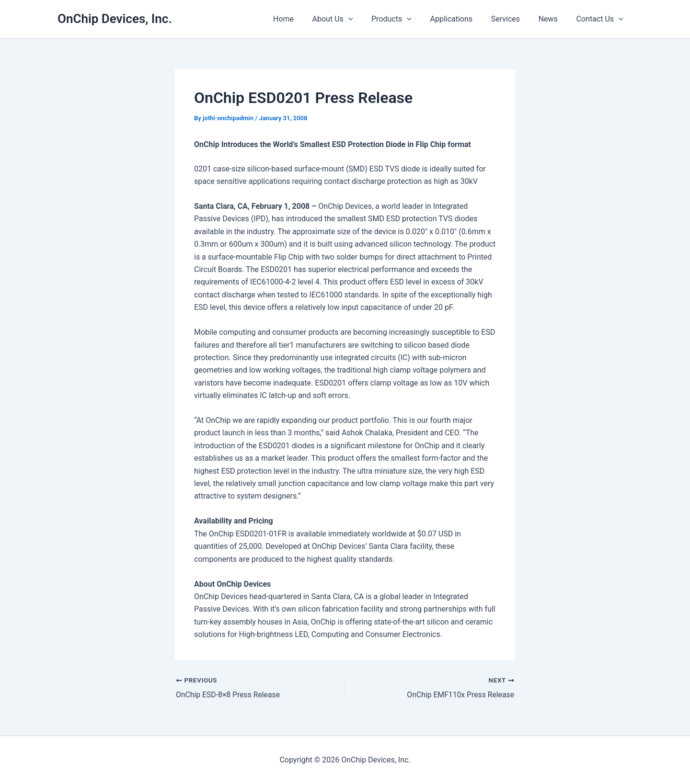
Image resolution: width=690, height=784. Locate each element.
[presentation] (366, 19)
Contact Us (601, 19)
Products (406, 19)
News (553, 19)
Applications (463, 19)
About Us (350, 19)
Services (513, 19)
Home (304, 19)
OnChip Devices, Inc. (115, 19)
